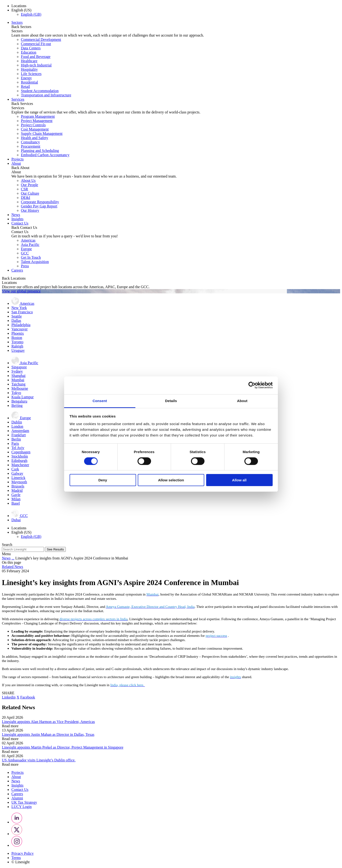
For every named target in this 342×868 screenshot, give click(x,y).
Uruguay (18, 350)
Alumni (17, 798)
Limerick (18, 478)
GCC (25, 253)
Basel (16, 503)
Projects (18, 159)
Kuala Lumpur (23, 397)
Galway (17, 473)
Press (25, 266)
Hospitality (29, 69)
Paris (15, 443)
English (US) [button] (21, 10)
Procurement (31, 146)
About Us (28, 181)
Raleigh (17, 346)
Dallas (16, 321)
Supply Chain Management (42, 134)
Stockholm (20, 456)
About (16, 163)
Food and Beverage (36, 57)
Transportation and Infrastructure (46, 95)
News (16, 215)
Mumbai (18, 380)
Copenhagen (21, 452)
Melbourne (20, 388)
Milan (16, 499)
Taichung (18, 384)
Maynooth (19, 482)
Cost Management (35, 129)
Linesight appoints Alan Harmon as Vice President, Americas (48, 722)
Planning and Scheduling (40, 151)
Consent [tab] (100, 401)
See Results (55, 549)
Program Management (38, 116)
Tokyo (16, 393)
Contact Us (20, 223)
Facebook (28, 697)
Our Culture (30, 193)
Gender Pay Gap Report (39, 206)
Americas (28, 240)
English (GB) (31, 14)
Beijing (17, 406)
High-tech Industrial (36, 65)
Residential (29, 82)
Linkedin (9, 697)
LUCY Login (21, 807)
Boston (17, 338)
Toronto (17, 342)
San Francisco (22, 312)
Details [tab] (171, 401)
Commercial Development (41, 40)
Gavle (16, 495)
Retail (25, 87)
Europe (26, 249)
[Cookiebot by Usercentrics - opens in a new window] (252, 385)
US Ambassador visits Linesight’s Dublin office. (39, 760)
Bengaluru (19, 401)
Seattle (17, 316)
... (13, 558)
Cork (15, 469)
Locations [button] (19, 6)
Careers (17, 270)
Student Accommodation (40, 91)
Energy (26, 78)
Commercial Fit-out (36, 44)
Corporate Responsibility (40, 202)
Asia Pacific (30, 245)
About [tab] (242, 401)
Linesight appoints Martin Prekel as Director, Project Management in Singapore (63, 747)
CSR (24, 189)
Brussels (18, 486)
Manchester (20, 465)
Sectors (17, 22)
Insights (17, 219)
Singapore (19, 367)
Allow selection (171, 480)
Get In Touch (31, 257)
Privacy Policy (23, 853)
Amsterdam (20, 431)
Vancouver (19, 329)
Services (18, 99)
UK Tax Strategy (24, 802)
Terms (16, 858)
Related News (12, 567)
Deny (103, 480)
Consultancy (30, 142)
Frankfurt (19, 435)
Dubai (16, 520)
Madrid (17, 490)
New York (19, 308)
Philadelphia (21, 325)
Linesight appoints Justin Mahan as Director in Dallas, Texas (48, 734)
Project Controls (33, 125)
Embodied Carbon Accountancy (45, 155)
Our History (30, 210)
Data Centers (31, 48)
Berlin (16, 439)
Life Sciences (31, 74)
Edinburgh (19, 461)
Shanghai (19, 376)
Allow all (239, 480)
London (17, 426)
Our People (29, 185)
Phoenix (18, 333)
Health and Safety (35, 138)
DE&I (26, 198)
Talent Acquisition (35, 262)
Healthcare (29, 61)
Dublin (17, 422)
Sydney (17, 371)
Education (29, 52)
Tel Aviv (18, 448)
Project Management (37, 121)
